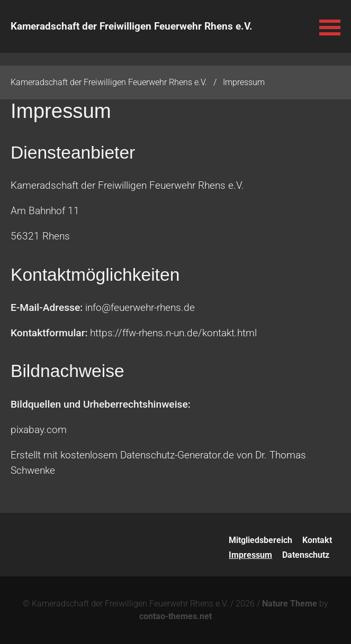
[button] (330, 26)
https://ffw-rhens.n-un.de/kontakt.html (173, 333)
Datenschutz (306, 555)
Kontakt (317, 540)
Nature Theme (290, 604)
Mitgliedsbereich (260, 540)
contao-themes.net (175, 616)
